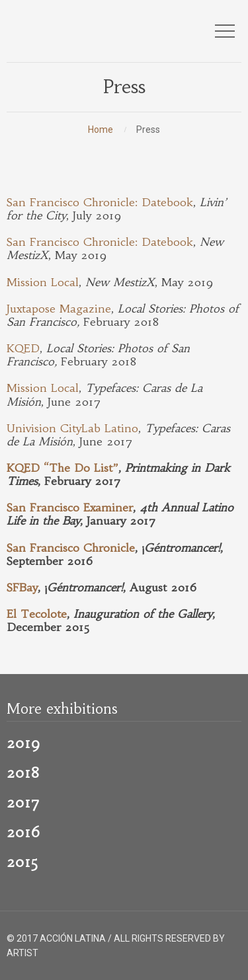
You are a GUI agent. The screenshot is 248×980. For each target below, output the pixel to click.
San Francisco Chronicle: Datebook (100, 203)
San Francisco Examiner (70, 508)
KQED (23, 349)
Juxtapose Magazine (59, 309)
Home (101, 130)
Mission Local (43, 283)
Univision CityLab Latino (72, 429)
